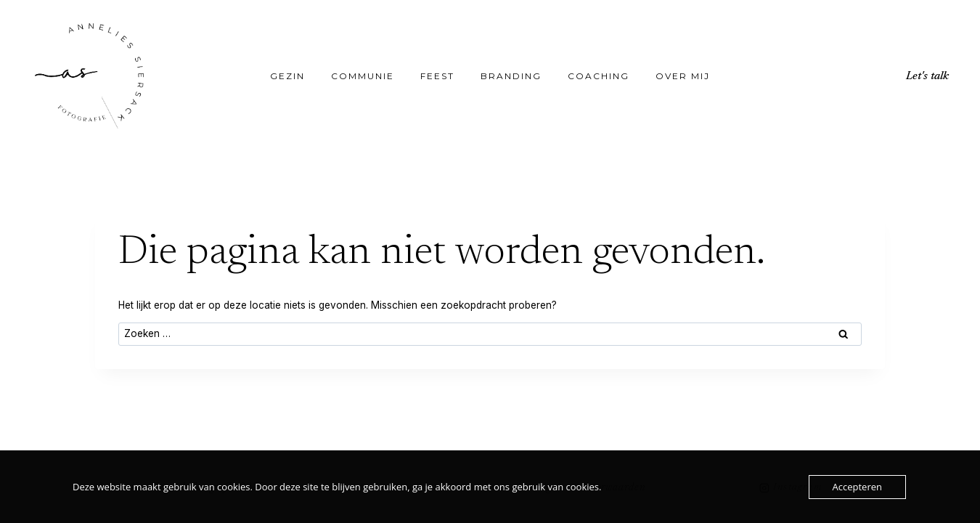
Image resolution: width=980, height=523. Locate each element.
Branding (511, 76)
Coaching (599, 76)
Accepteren (857, 487)
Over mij (683, 76)
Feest (437, 76)
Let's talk (927, 76)
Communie (363, 76)
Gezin (287, 76)
